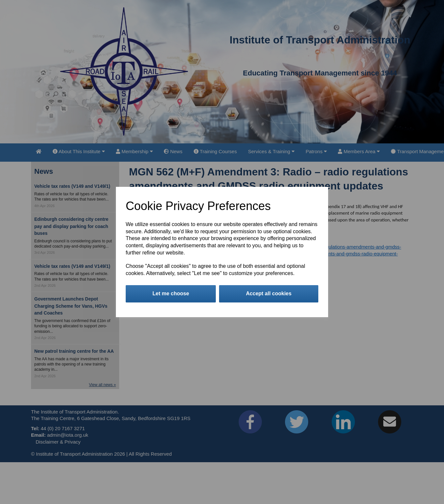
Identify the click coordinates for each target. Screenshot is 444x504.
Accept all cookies (269, 293)
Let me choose (171, 293)
